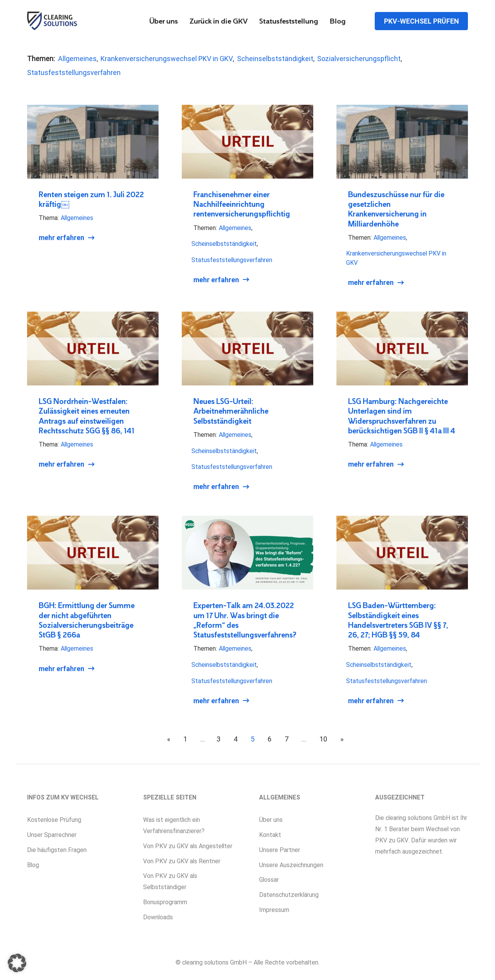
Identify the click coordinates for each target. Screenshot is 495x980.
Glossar (269, 880)
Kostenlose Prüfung (54, 820)
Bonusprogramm (165, 902)
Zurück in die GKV (218, 22)
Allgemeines (77, 59)
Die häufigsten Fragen (57, 850)
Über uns (164, 22)
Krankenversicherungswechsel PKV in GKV (167, 59)
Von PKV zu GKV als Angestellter (188, 846)
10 (323, 739)
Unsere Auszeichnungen (291, 865)
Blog (338, 22)
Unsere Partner (280, 850)
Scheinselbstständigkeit (275, 59)
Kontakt (270, 835)
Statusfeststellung (289, 22)
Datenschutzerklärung (289, 895)
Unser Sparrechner (52, 835)
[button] (17, 963)
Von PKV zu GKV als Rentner (182, 861)
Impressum (274, 910)
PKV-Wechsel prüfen (422, 21)
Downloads (158, 917)
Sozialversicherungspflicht (359, 59)
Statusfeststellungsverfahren (74, 72)
